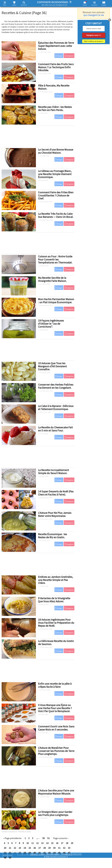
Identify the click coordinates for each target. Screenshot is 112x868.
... (38, 838)
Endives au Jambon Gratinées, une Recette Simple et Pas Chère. (56, 580)
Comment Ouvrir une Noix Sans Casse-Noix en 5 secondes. (56, 728)
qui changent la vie (94, 15)
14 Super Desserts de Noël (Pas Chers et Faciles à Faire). (56, 493)
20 (5, 848)
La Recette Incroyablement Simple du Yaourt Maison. (53, 472)
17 (62, 843)
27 (40, 848)
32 (64, 848)
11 (32, 843)
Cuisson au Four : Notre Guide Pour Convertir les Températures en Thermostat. (55, 259)
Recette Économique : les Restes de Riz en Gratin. (53, 536)
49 (10, 858)
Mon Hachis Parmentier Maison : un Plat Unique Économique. (56, 301)
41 (40, 853)
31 (59, 848)
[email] (94, 29)
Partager (59, 56)
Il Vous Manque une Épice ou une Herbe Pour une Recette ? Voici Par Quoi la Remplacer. (55, 708)
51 (48, 838)
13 (42, 843)
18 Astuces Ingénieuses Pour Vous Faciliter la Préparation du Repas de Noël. (56, 623)
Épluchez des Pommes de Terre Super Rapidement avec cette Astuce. (56, 46)
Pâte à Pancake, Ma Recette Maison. (54, 87)
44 (54, 853)
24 (25, 848)
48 (5, 858)
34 (5, 853)
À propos (104, 5)
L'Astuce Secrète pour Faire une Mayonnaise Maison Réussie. (56, 792)
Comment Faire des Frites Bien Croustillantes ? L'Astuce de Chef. (56, 195)
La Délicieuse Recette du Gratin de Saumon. (56, 642)
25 (30, 848)
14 (47, 843)
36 (15, 853)
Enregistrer (69, 56)
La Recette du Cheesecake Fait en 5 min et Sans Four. (55, 429)
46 (64, 853)
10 (28, 843)
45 (59, 853)
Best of (14, 5)
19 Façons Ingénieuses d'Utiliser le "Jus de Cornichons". (51, 324)
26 (35, 848)
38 (25, 853)
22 (15, 848)
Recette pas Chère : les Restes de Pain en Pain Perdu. (55, 108)
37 (20, 853)
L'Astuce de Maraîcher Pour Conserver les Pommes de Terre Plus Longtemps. (56, 751)
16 (57, 843)
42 (44, 853)
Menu (5, 5)
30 (54, 848)
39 (30, 853)
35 (10, 853)
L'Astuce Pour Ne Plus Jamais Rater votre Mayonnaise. (55, 514)
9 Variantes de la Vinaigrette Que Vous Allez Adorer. (54, 600)
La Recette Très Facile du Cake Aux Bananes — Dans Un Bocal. (56, 215)
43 (49, 853)
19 (72, 843)
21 (10, 848)
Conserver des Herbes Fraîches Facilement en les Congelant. (56, 386)
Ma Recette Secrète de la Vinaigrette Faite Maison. (52, 279)
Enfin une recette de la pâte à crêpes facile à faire (55, 685)
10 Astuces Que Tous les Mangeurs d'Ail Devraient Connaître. (52, 366)
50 (44, 838)
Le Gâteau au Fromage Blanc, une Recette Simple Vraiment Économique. (55, 174)
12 (37, 843)
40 (35, 853)
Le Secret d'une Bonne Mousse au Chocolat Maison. (56, 151)
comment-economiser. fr (54, 3)
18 (67, 843)
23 (20, 848)
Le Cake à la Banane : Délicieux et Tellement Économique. (56, 407)
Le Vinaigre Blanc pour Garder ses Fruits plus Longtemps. (55, 813)
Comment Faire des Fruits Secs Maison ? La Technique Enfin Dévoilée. (56, 67)
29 (49, 848)
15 (52, 843)
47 (69, 853)
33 (69, 848)
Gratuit (85, 5)
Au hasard (94, 5)
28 (44, 848)
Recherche (24, 5)
